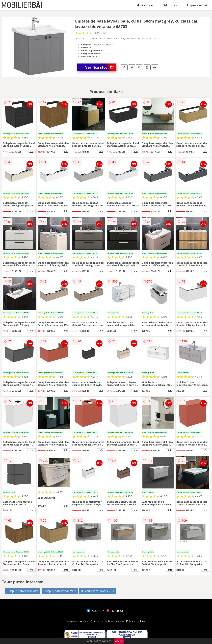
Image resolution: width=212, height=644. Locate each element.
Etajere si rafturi (197, 5)
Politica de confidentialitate (107, 621)
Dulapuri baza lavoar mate (60, 591)
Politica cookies (136, 621)
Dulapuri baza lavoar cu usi (98, 591)
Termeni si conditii (77, 621)
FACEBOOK (96, 611)
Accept (119, 641)
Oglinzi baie (170, 5)
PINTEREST (115, 611)
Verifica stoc (100, 67)
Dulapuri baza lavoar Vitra (22, 591)
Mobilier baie (145, 5)
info (31, 151)
